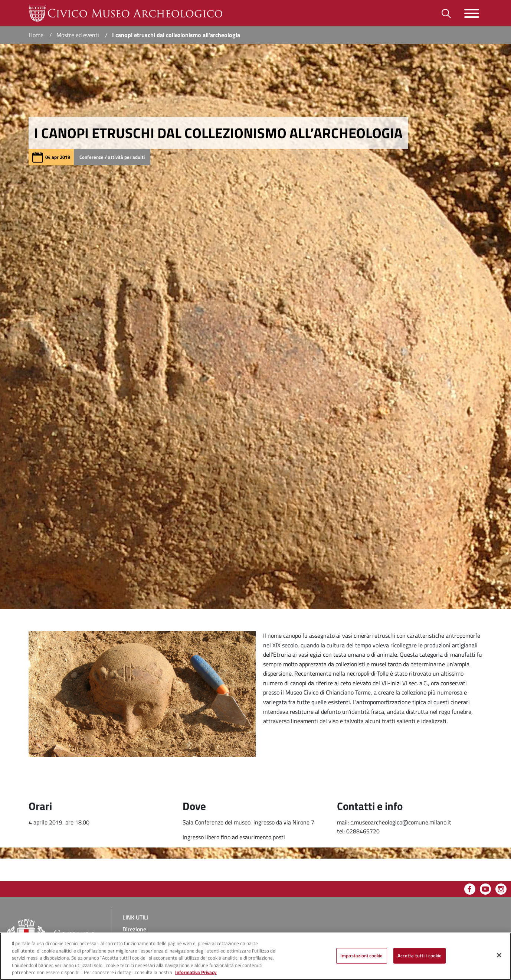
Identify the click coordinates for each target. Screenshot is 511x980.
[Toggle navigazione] (472, 13)
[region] (255, 956)
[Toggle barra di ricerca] (446, 13)
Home (36, 35)
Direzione (134, 929)
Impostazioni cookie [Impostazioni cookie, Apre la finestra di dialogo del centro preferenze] (361, 955)
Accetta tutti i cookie (420, 955)
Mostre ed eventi (78, 35)
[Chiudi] (499, 955)
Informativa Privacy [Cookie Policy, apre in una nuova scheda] (196, 972)
